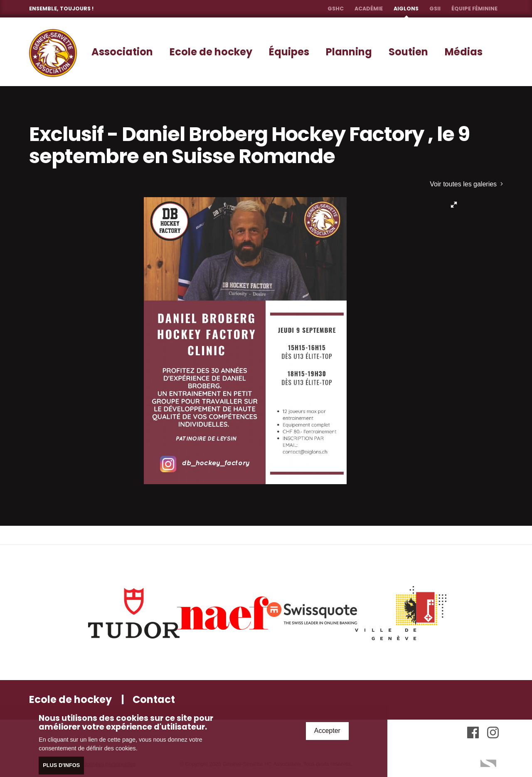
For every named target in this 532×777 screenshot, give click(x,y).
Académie (369, 9)
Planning (349, 52)
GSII (435, 9)
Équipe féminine (474, 9)
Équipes (289, 52)
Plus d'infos (61, 766)
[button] (454, 205)
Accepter (327, 732)
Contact (154, 699)
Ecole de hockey (211, 52)
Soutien (408, 52)
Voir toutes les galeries (466, 184)
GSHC (336, 9)
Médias (464, 52)
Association (122, 52)
